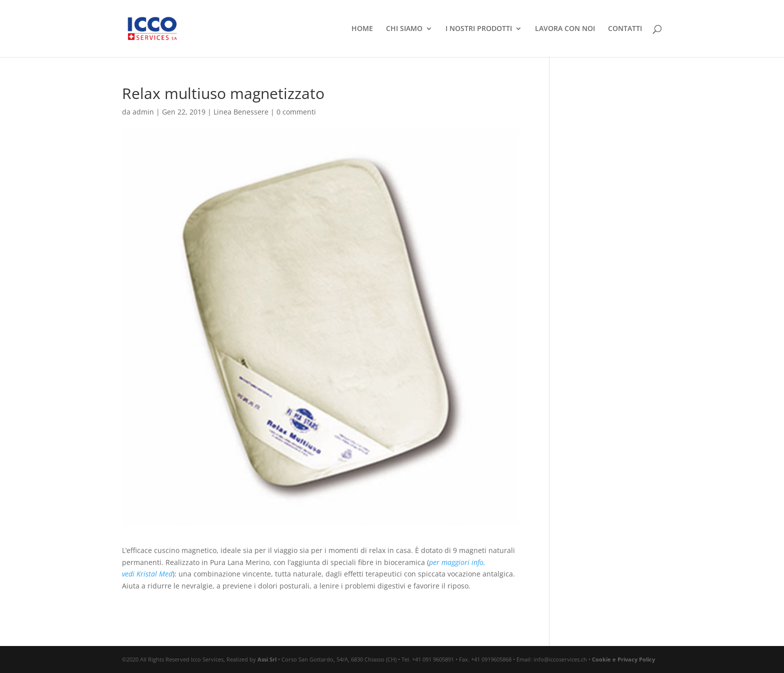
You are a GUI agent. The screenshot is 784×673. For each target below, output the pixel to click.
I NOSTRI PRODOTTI (479, 29)
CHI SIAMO (404, 29)
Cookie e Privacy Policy (623, 659)
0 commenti (296, 112)
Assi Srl (267, 659)
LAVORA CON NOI (565, 29)
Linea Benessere (241, 112)
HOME (362, 29)
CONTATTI (625, 29)
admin (143, 112)
